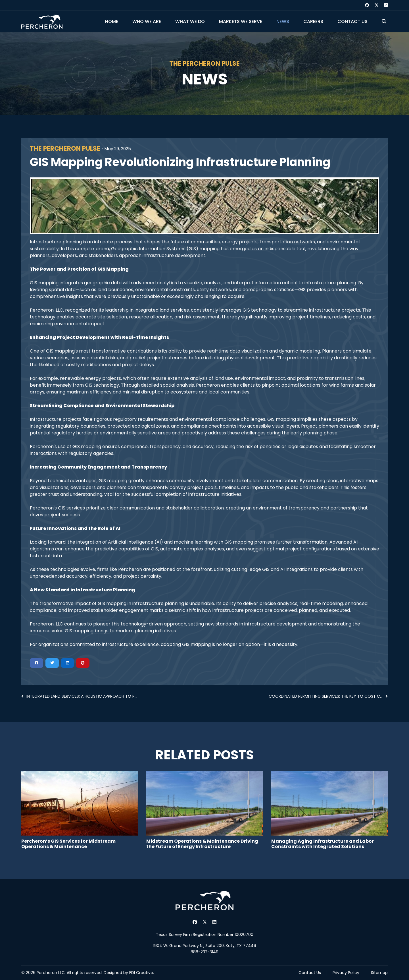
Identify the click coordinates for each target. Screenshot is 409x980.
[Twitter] (377, 5)
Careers (313, 21)
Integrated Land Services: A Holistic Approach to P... (79, 696)
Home (112, 21)
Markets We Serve (241, 21)
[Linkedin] (386, 5)
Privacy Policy (346, 973)
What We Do (190, 21)
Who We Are (147, 21)
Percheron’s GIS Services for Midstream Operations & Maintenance (68, 844)
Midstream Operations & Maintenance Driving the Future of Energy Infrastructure (202, 844)
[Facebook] (367, 5)
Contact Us (352, 21)
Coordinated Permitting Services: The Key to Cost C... (328, 696)
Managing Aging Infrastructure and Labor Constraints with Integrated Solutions (323, 844)
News (283, 21)
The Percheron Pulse (65, 149)
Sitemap (379, 973)
